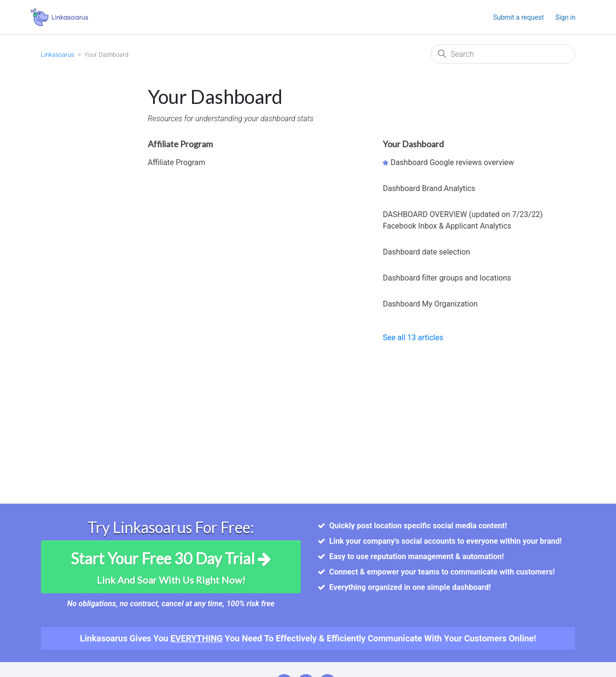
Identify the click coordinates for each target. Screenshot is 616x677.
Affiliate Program (180, 144)
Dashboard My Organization (430, 304)
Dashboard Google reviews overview (452, 162)
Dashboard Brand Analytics (429, 188)
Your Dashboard (413, 144)
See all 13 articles (413, 338)
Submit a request (518, 17)
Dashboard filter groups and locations (447, 278)
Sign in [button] (565, 17)
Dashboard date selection (426, 252)
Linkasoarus (58, 55)
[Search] (503, 54)
